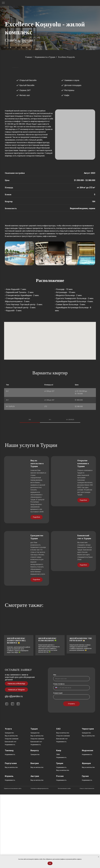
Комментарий (58, 767)
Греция (60, 837)
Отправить (71, 777)
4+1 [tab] (50, 447)
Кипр (59, 824)
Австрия (35, 850)
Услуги (8, 802)
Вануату (35, 824)
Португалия (11, 837)
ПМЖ (58, 828)
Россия (60, 850)
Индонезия (88, 824)
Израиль (9, 850)
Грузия (85, 850)
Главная (28, 57)
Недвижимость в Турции (45, 57)
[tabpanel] (50, 479)
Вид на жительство (11, 809)
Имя (55, 748)
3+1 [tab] (30, 447)
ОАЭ (58, 802)
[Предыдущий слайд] (12, 81)
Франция (86, 837)
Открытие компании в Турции (83, 535)
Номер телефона (59, 757)
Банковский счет (11, 815)
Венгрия (35, 837)
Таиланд (9, 824)
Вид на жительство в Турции (37, 535)
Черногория (88, 802)
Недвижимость (10, 818)
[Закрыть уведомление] (99, 857)
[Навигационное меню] (3, 3)
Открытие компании (12, 812)
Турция (34, 802)
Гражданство (9, 806)
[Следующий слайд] (88, 81)
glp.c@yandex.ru (14, 770)
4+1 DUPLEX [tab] (70, 447)
